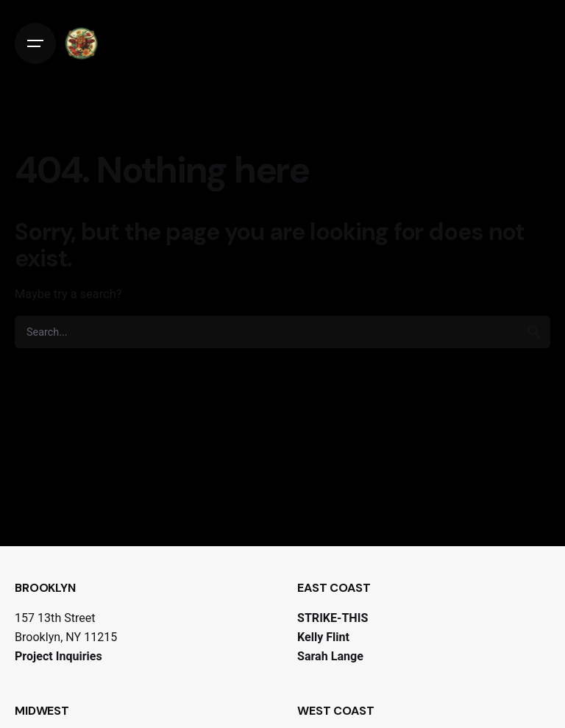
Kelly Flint (323, 637)
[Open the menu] (35, 43)
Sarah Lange (330, 656)
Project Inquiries (58, 656)
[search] (534, 332)
